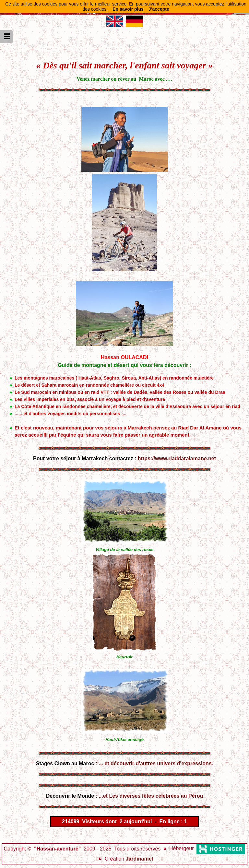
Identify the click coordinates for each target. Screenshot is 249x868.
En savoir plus (128, 9)
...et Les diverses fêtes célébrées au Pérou (151, 796)
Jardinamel (139, 859)
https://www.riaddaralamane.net (177, 458)
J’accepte (159, 9)
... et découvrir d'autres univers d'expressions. (156, 763)
